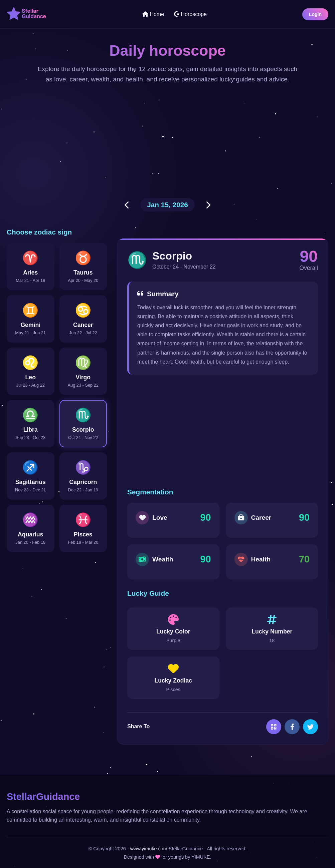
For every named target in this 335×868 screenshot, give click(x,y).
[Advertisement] (167, 141)
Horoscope (190, 14)
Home (153, 14)
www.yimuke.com (149, 849)
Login (315, 14)
